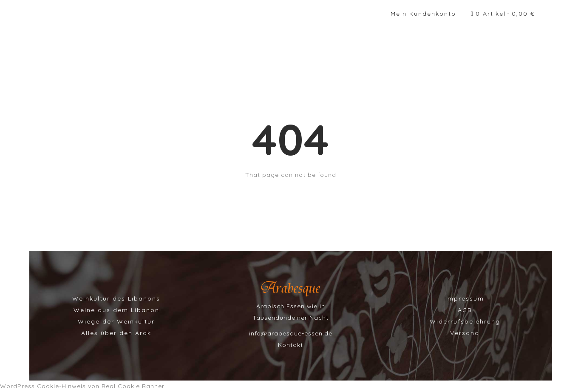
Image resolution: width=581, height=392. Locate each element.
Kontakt (290, 345)
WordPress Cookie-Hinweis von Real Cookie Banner (82, 386)
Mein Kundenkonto (423, 14)
